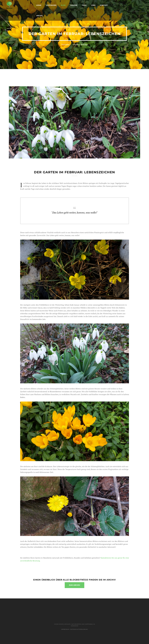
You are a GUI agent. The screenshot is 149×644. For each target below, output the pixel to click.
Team (84, 5)
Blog (63, 5)
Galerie (74, 5)
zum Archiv (75, 585)
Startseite (65, 44)
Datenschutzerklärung (79, 629)
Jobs (93, 5)
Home (39, 5)
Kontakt (104, 5)
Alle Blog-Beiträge (80, 44)
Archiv (39, 16)
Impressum (65, 629)
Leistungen (51, 5)
